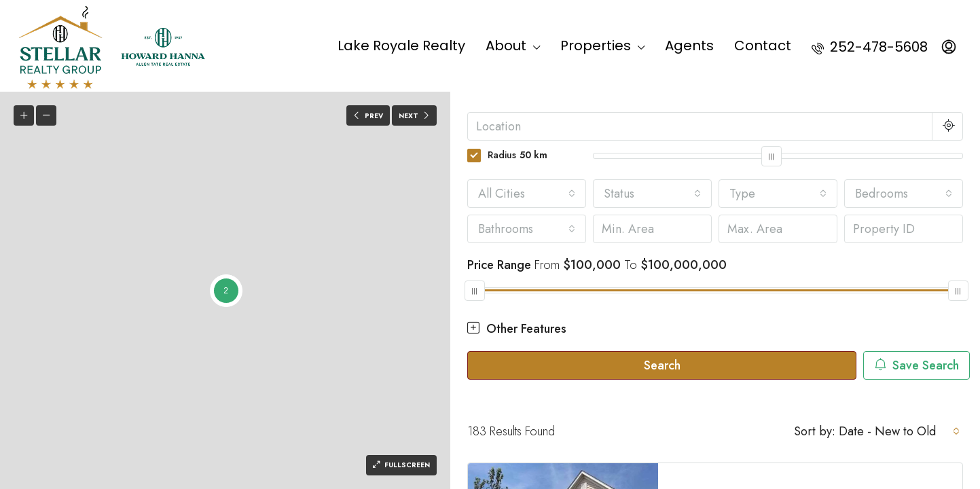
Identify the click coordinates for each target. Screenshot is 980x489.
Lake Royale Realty (401, 46)
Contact (763, 46)
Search (662, 365)
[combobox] (527, 194)
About (506, 46)
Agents (689, 46)
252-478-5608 (870, 47)
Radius (507, 155)
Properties (596, 46)
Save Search (917, 365)
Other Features (517, 329)
